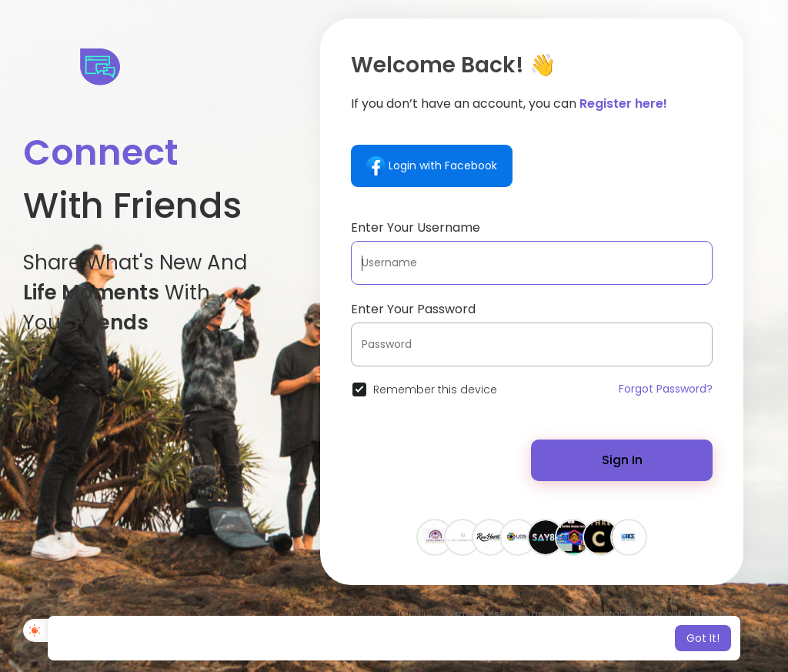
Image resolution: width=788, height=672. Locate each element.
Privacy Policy (547, 614)
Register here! (623, 104)
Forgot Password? (666, 389)
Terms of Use (475, 614)
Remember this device (435, 389)
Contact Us (616, 614)
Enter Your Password (413, 309)
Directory (710, 614)
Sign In (622, 460)
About (667, 614)
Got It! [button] (703, 638)
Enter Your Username (416, 227)
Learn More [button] (523, 638)
